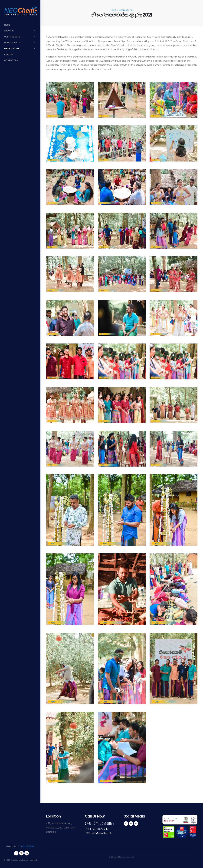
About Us (21, 31)
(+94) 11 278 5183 (101, 823)
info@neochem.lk (102, 833)
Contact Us (11, 60)
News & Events (21, 43)
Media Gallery (21, 49)
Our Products (21, 37)
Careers (9, 54)
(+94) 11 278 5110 (100, 829)
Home (7, 25)
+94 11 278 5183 (27, 846)
